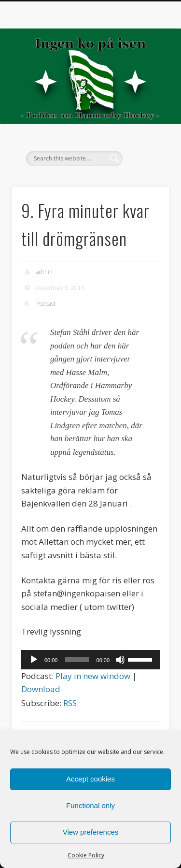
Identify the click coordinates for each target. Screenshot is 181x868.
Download (41, 689)
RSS (70, 703)
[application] (90, 660)
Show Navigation (146, 87)
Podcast (46, 304)
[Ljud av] (120, 660)
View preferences (91, 832)
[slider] (77, 660)
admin (44, 272)
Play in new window (93, 676)
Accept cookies (90, 779)
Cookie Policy (86, 855)
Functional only (90, 805)
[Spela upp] (34, 660)
